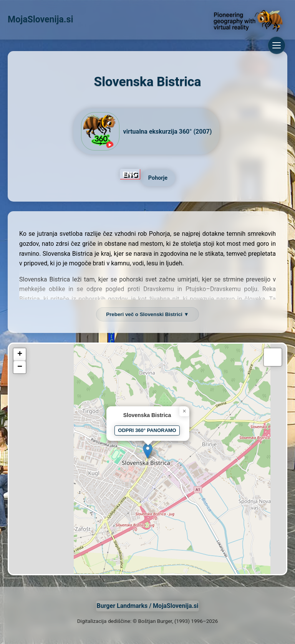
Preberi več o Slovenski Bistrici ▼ (147, 314)
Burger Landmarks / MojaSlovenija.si (147, 606)
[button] (148, 451)
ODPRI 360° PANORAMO (147, 430)
